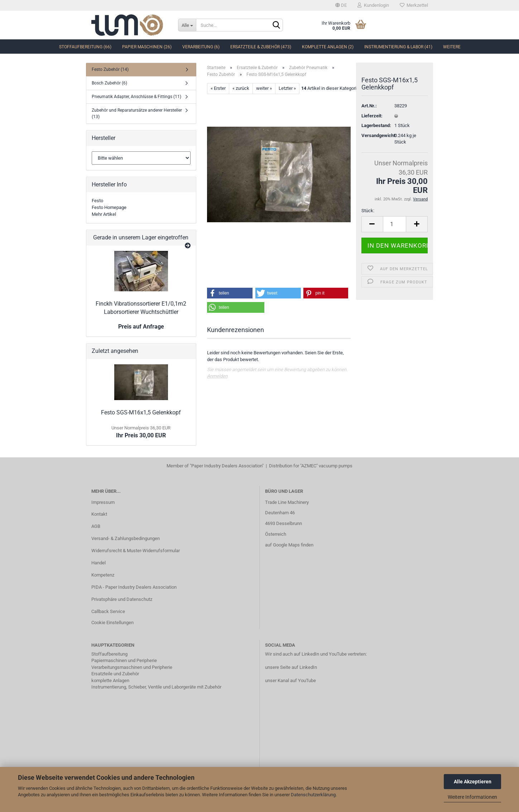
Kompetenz (103, 575)
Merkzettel (414, 5)
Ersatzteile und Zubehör (115, 674)
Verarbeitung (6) (201, 47)
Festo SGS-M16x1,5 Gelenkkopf (141, 412)
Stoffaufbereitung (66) (85, 47)
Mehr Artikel (104, 214)
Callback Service (108, 611)
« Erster (218, 88)
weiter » (264, 88)
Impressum (103, 502)
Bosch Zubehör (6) (109, 83)
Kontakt (99, 514)
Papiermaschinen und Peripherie (124, 660)
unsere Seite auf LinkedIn (291, 667)
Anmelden (217, 376)
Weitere (452, 47)
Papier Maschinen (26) (147, 47)
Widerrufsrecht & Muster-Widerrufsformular (136, 551)
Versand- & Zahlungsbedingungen (126, 538)
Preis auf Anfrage (141, 327)
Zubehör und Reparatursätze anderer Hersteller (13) (137, 113)
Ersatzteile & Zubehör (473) (261, 47)
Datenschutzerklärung (313, 795)
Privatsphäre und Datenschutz (122, 599)
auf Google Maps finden (289, 545)
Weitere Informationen (472, 797)
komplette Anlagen (110, 680)
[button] (230, 293)
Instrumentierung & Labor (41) (398, 47)
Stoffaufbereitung (109, 654)
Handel (98, 563)
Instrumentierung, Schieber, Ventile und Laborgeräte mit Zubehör (156, 687)
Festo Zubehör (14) (110, 69)
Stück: (368, 211)
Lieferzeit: (372, 116)
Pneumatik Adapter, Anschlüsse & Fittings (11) (136, 97)
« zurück (241, 88)
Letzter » (287, 88)
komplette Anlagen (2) (328, 47)
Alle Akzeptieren (473, 782)
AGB (96, 526)
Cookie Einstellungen (112, 623)
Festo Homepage (109, 207)
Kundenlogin (373, 5)
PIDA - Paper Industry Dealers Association (134, 587)
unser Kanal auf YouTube (290, 680)
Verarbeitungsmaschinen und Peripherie (132, 667)
